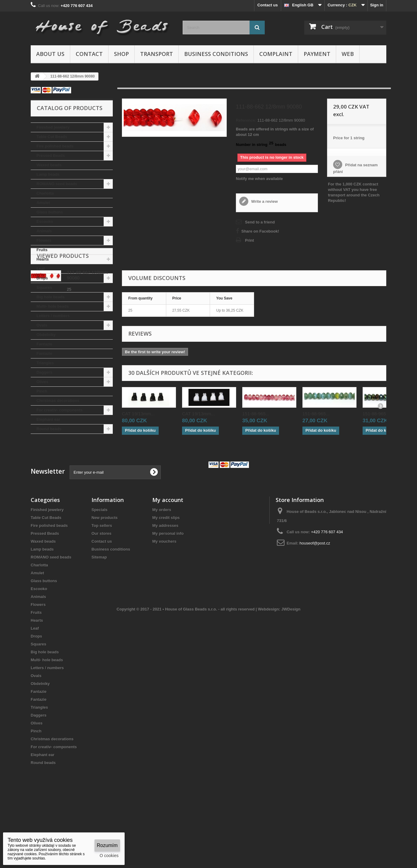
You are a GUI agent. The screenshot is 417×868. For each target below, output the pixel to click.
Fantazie (44, 344)
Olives (42, 382)
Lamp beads (48, 174)
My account (168, 555)
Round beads (49, 429)
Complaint (276, 54)
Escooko (45, 221)
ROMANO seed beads (57, 184)
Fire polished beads (55, 146)
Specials (100, 565)
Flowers (44, 240)
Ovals (42, 325)
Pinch (42, 391)
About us (50, 54)
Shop (121, 54)
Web (348, 54)
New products (105, 573)
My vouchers (164, 597)
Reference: (246, 120)
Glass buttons (50, 212)
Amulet (43, 203)
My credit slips (166, 573)
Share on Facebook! (260, 231)
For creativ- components (60, 410)
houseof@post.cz (315, 599)
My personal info (168, 589)
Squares (44, 287)
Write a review (264, 201)
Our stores (102, 589)
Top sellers (102, 581)
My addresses (165, 581)
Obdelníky (46, 335)
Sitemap (99, 613)
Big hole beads (50, 297)
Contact (89, 54)
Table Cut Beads (52, 137)
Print (250, 240)
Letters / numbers (53, 316)
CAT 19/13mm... (138, 414)
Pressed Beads (51, 156)
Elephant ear (48, 419)
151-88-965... (256, 414)
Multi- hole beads (53, 306)
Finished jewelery (53, 127)
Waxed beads (49, 165)
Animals (44, 231)
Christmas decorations (58, 401)
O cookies (109, 856)
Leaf (41, 269)
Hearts (43, 259)
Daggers (44, 372)
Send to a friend (260, 222)
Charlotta (45, 193)
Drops (42, 278)
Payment (317, 54)
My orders (162, 565)
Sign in (377, 5)
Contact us (268, 5)
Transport (157, 54)
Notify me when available (259, 179)
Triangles (45, 363)
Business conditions (216, 54)
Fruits (42, 250)
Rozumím (107, 845)
